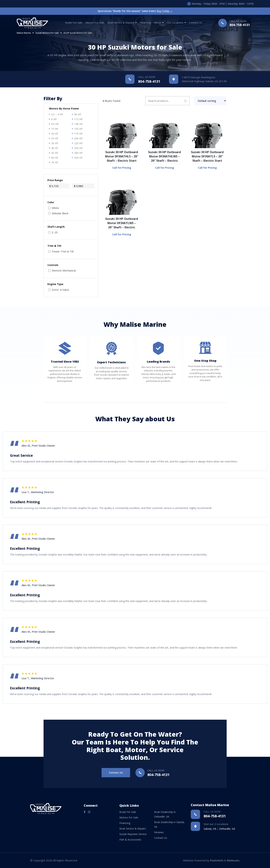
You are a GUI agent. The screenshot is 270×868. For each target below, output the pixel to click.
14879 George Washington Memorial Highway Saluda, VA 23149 (204, 79)
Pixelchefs (217, 860)
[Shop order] (210, 101)
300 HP (78, 153)
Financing (145, 23)
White (55, 208)
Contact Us (196, 23)
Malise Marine (24, 33)
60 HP (55, 158)
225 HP (78, 143)
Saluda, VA (210, 828)
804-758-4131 (240, 23)
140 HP (78, 124)
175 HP (78, 134)
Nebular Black (60, 213)
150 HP (78, 129)
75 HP (55, 162)
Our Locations (175, 23)
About (157, 23)
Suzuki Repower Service (133, 834)
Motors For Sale (95, 23)
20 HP (55, 134)
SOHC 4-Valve (60, 290)
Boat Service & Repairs (121, 23)
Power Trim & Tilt (63, 251)
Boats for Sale (74, 23)
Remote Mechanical (64, 271)
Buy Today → (165, 11)
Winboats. (233, 860)
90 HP (78, 114)
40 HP (55, 148)
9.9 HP (55, 124)
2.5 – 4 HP (57, 114)
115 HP (78, 119)
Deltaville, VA (227, 828)
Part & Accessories (130, 840)
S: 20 (55, 232)
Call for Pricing (122, 168)
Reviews (159, 832)
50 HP (55, 153)
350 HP (78, 158)
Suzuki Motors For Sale (47, 33)
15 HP (55, 129)
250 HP (78, 148)
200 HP (78, 138)
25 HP (55, 138)
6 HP (54, 119)
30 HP (55, 143)
